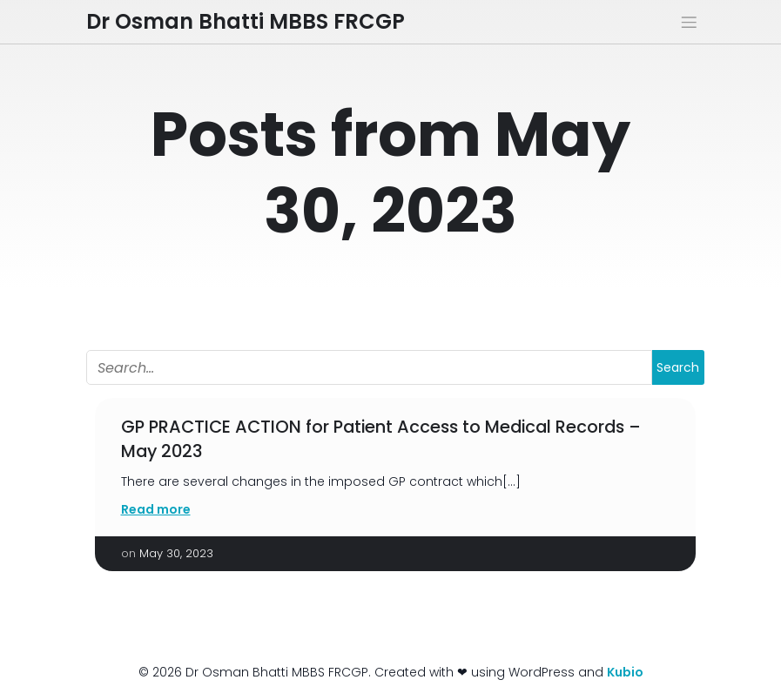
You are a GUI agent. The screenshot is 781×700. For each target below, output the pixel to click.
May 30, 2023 (176, 553)
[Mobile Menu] (690, 22)
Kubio (625, 672)
